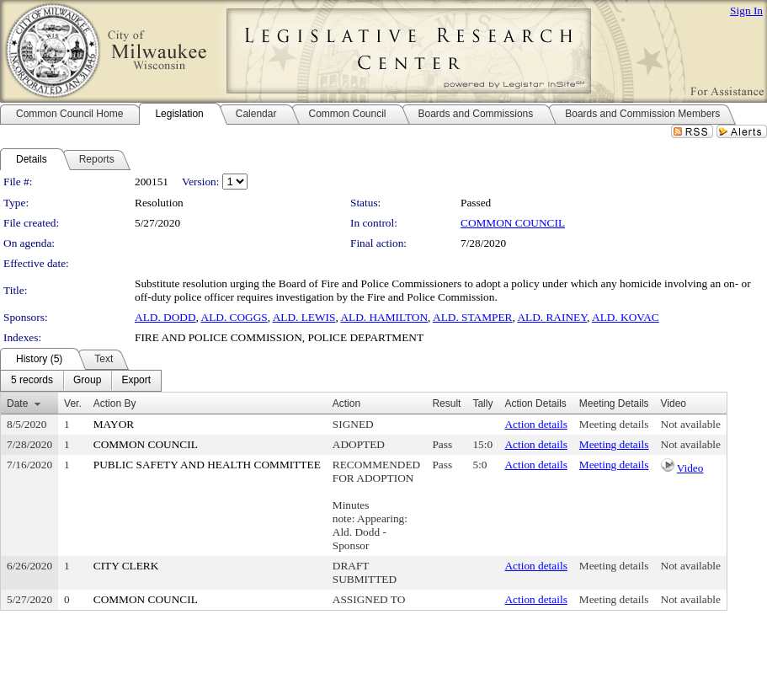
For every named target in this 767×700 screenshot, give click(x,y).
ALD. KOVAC (626, 317)
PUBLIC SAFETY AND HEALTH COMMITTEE (207, 465)
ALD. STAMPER (472, 317)
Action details (535, 424)
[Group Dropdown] (87, 381)
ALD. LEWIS (304, 317)
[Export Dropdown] (136, 381)
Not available (691, 424)
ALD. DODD (165, 317)
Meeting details (614, 424)
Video (690, 468)
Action (346, 403)
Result (446, 403)
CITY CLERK (126, 566)
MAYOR (114, 424)
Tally (482, 403)
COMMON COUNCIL (513, 223)
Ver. (73, 403)
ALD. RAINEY (552, 317)
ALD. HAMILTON (384, 317)
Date (17, 403)
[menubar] (81, 381)
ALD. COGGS (234, 317)
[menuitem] (32, 381)
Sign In (746, 11)
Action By (115, 403)
